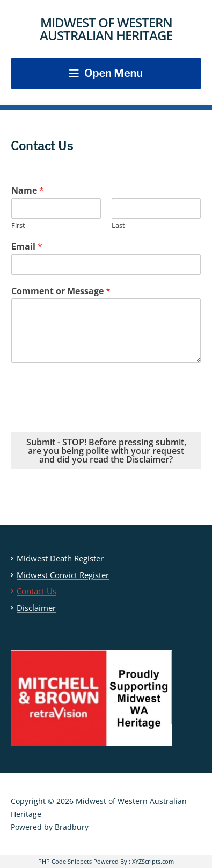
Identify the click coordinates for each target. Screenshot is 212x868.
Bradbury (72, 827)
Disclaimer (36, 608)
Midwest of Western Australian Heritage (106, 29)
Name (28, 191)
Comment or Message (61, 291)
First (18, 226)
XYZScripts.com (153, 861)
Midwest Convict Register (63, 575)
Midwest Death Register (60, 558)
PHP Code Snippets (65, 861)
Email (27, 247)
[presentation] (92, 414)
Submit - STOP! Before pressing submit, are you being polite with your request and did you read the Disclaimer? (106, 451)
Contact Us (36, 591)
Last (118, 226)
